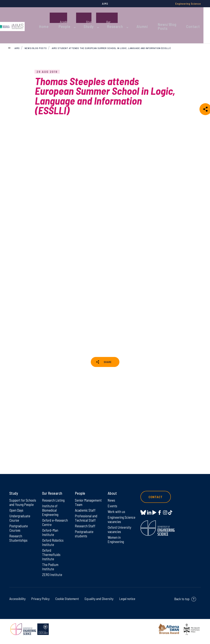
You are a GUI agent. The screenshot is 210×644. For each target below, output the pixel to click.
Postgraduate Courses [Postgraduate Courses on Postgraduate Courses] (19, 535)
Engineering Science (188, 4)
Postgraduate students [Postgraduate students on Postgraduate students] (85, 541)
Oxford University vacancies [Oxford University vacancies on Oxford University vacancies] (120, 532)
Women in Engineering (116, 543)
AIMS (17, 32)
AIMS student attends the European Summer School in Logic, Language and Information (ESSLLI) (112, 32)
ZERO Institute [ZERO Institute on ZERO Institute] (53, 579)
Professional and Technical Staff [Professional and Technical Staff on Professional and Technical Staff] (87, 525)
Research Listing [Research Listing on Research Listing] (54, 502)
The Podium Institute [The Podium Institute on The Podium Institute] (51, 571)
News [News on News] (112, 502)
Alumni (142, 17)
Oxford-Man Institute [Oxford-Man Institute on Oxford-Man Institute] (51, 535)
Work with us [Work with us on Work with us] (117, 514)
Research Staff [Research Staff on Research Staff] (86, 533)
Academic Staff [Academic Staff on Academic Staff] (86, 517)
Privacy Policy (40, 603)
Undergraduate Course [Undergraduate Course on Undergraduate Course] (20, 525)
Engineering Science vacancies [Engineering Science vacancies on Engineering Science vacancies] (121, 522)
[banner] (21, 17)
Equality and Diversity (99, 603)
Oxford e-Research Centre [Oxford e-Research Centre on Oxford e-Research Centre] (56, 525)
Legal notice (127, 603)
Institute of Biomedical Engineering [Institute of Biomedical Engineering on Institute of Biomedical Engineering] (51, 512)
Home (56, 17)
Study (95, 17)
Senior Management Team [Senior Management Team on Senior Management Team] (84, 507)
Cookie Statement (67, 603)
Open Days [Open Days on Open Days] (17, 517)
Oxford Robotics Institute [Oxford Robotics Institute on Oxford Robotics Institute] (54, 546)
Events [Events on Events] (113, 508)
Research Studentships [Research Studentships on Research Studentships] (19, 546)
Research (118, 17)
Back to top (182, 603)
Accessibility (17, 603)
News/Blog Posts (168, 17)
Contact (196, 17)
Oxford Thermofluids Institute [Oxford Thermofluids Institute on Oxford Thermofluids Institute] (52, 558)
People (74, 17)
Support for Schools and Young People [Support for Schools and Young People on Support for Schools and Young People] (23, 507)
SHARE (108, 348)
